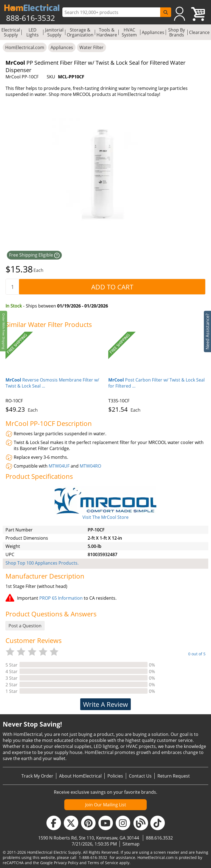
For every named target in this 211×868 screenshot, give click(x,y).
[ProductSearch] (112, 12)
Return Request (174, 776)
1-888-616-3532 (93, 857)
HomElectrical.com (25, 47)
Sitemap (131, 844)
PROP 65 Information (61, 598)
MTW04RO (90, 466)
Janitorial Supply (54, 32)
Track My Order (37, 776)
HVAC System (129, 32)
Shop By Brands (177, 32)
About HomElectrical (80, 776)
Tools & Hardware (107, 32)
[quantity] (12, 287)
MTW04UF (59, 466)
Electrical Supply (11, 32)
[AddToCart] (112, 287)
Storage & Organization (80, 32)
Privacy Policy (66, 863)
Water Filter (91, 47)
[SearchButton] (166, 12)
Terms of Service (103, 863)
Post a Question (25, 626)
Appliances (153, 32)
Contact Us (140, 776)
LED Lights (33, 32)
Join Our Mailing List (106, 805)
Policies (115, 776)
